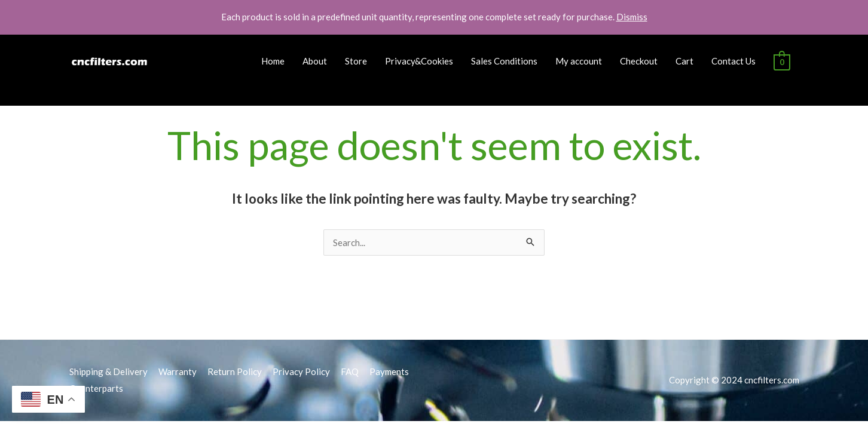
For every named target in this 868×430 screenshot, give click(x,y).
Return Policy (235, 371)
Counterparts (96, 388)
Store (356, 61)
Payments (389, 371)
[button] (843, 17)
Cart (684, 61)
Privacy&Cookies (419, 61)
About (315, 61)
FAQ (350, 371)
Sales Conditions (504, 61)
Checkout (639, 61)
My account (579, 61)
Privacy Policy (301, 371)
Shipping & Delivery (109, 371)
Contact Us (733, 61)
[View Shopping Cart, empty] (782, 61)
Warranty (178, 371)
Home (273, 61)
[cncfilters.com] (110, 60)
